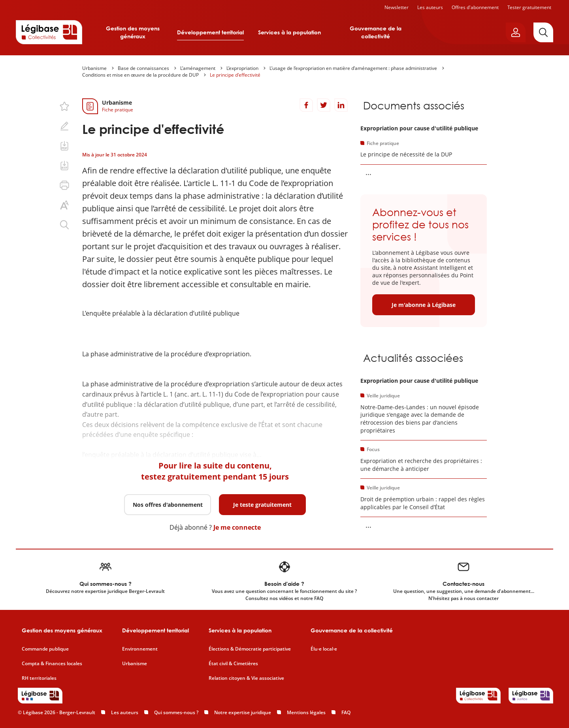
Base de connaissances (143, 68)
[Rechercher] (543, 32)
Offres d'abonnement (475, 7)
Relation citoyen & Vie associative (246, 678)
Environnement (140, 649)
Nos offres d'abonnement (168, 505)
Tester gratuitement (529, 7)
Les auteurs (430, 7)
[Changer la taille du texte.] (64, 205)
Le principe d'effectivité (235, 75)
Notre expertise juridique (243, 712)
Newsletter (397, 7)
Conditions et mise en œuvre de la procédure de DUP (140, 75)
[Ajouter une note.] (64, 126)
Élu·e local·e (324, 649)
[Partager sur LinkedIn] (341, 105)
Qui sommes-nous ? (176, 712)
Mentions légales (306, 712)
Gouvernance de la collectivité (376, 32)
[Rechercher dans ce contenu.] (64, 225)
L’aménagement (198, 68)
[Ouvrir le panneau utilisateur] (516, 32)
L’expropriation (242, 68)
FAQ (346, 712)
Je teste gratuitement (262, 505)
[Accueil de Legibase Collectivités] (49, 32)
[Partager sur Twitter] (324, 105)
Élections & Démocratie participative (250, 649)
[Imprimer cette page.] (64, 185)
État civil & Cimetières (233, 664)
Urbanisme (94, 68)
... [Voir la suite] (368, 172)
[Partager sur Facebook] (306, 105)
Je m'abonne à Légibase (424, 305)
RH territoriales (39, 678)
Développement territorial (210, 32)
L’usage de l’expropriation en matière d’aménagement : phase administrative (353, 68)
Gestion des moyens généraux (133, 32)
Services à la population (289, 32)
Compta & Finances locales (52, 664)
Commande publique (45, 649)
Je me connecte (237, 527)
